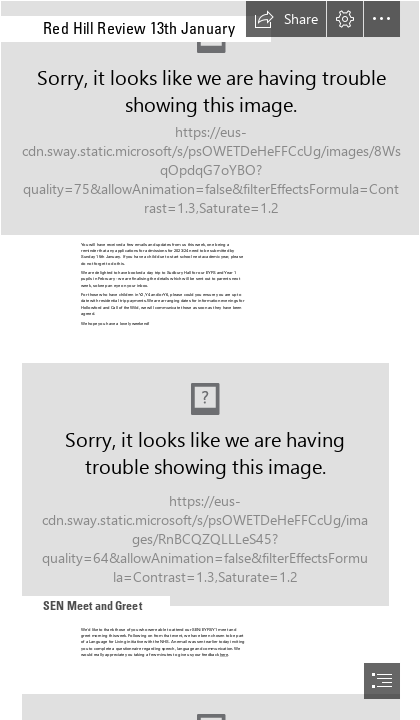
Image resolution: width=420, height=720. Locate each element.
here (224, 654)
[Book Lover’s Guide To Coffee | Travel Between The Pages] (210, 477)
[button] (286, 19)
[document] (210, 360)
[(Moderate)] (210, 118)
